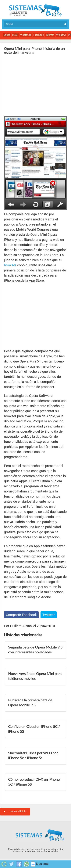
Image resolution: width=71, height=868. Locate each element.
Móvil (15, 35)
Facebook (39, 35)
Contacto (40, 852)
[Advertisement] (32, 84)
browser (10, 265)
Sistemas (35, 10)
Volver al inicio (15, 812)
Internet (50, 35)
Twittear (49, 615)
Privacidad (53, 852)
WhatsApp (26, 35)
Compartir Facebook (21, 615)
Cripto (7, 35)
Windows (61, 35)
